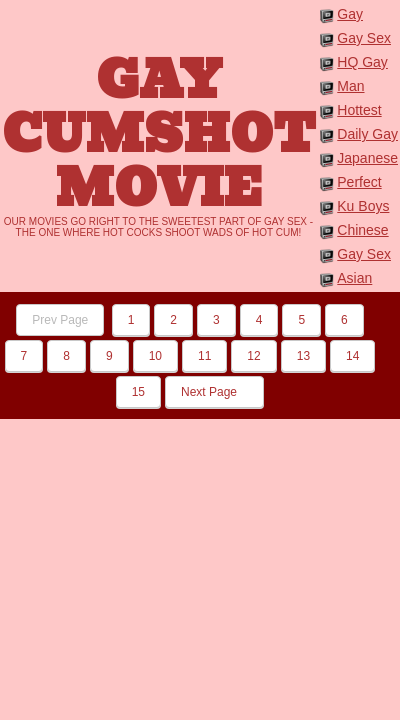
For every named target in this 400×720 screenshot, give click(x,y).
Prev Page (60, 320)
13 (303, 356)
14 (352, 356)
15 (138, 392)
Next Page (214, 392)
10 (155, 356)
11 (204, 356)
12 (253, 356)
